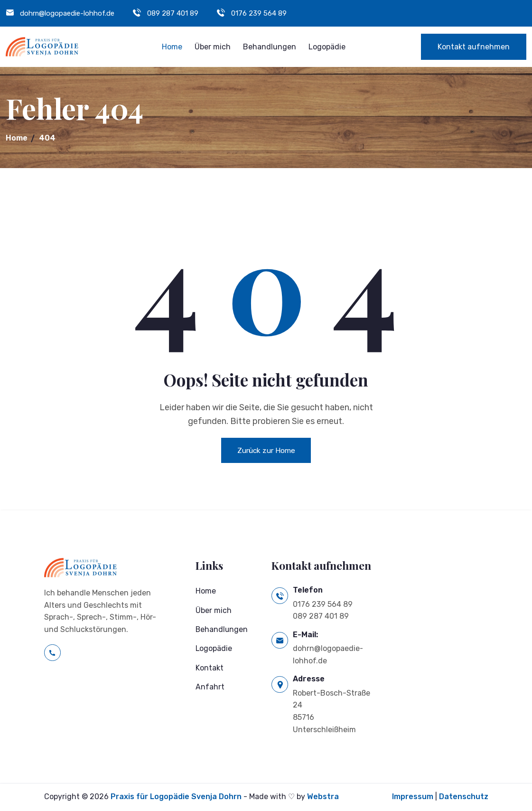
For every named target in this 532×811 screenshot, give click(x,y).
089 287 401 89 (173, 13)
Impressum (413, 797)
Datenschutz (464, 797)
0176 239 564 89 (259, 13)
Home (172, 47)
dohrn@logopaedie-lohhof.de (67, 13)
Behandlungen (270, 47)
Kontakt (210, 669)
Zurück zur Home (266, 450)
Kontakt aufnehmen (474, 47)
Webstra (323, 797)
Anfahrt (210, 688)
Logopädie (327, 47)
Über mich (213, 47)
